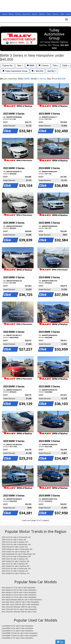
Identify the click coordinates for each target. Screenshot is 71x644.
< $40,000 (37, 71)
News (11, 14)
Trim (56, 66)
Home (5, 14)
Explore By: (8, 66)
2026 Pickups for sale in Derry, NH (15, 547)
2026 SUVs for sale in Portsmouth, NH (16, 537)
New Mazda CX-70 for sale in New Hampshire (19, 597)
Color (66, 66)
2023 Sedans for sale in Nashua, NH (16, 573)
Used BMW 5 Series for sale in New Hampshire (20, 633)
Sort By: (52, 71)
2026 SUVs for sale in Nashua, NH (15, 542)
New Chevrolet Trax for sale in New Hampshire (19, 609)
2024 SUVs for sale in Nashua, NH (15, 564)
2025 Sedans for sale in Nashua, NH (16, 561)
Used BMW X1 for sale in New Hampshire (18, 631)
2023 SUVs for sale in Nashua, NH (15, 571)
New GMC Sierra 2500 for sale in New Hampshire (20, 604)
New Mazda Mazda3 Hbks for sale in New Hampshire (22, 600)
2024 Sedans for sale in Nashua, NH (16, 566)
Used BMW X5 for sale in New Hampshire (18, 628)
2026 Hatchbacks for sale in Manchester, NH (19, 554)
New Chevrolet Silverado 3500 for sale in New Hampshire (19, 612)
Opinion (42, 14)
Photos (56, 14)
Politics (18, 14)
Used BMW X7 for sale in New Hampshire (18, 638)
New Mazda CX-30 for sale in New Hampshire (19, 595)
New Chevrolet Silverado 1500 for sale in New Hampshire (19, 607)
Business (27, 14)
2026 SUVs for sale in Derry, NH (14, 540)
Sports (35, 14)
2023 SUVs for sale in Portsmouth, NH (16, 569)
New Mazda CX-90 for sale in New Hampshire (19, 592)
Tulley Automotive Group (15, 71)
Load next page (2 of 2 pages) (36, 520)
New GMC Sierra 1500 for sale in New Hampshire (20, 602)
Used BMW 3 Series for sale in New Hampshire (20, 636)
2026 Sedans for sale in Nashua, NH (16, 552)
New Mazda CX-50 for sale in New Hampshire (19, 590)
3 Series (44, 66)
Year (20, 66)
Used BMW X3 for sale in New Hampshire (18, 626)
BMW (31, 66)
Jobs (62, 14)
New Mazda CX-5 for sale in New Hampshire (19, 588)
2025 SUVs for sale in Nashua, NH (15, 559)
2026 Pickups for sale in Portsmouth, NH (17, 549)
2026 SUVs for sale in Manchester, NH (16, 544)
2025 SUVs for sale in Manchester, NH (16, 556)
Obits (49, 14)
